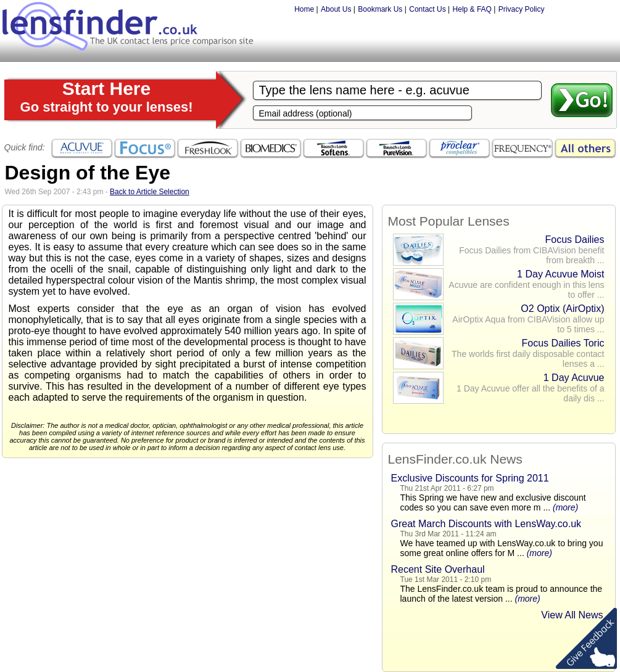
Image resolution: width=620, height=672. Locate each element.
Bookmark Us (380, 9)
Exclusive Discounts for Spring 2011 (470, 478)
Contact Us (427, 9)
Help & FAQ (472, 9)
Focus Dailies (574, 240)
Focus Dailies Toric (563, 343)
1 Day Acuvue (574, 378)
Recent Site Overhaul (438, 569)
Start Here (107, 96)
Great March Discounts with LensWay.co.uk (486, 524)
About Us (336, 9)
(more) (565, 507)
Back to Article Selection (150, 192)
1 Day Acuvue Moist (560, 274)
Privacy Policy (522, 9)
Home (304, 9)
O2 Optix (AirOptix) (562, 309)
